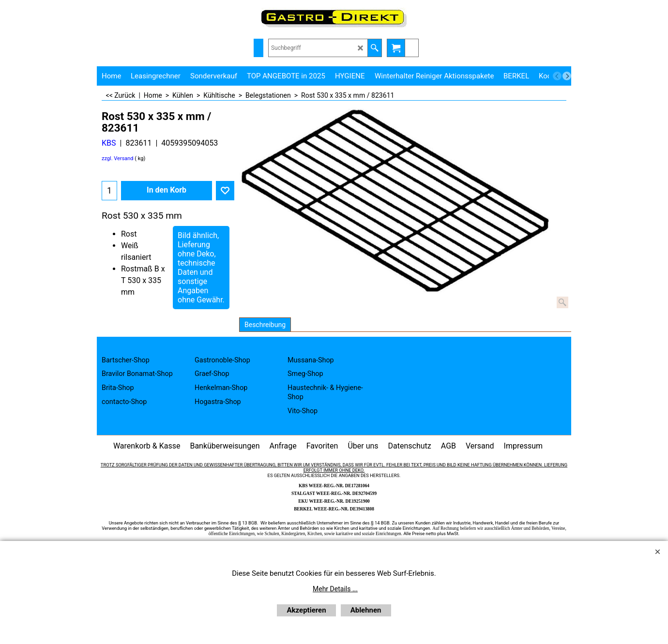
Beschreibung (265, 325)
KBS (109, 143)
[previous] (557, 76)
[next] (567, 76)
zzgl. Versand (118, 158)
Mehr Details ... (335, 589)
